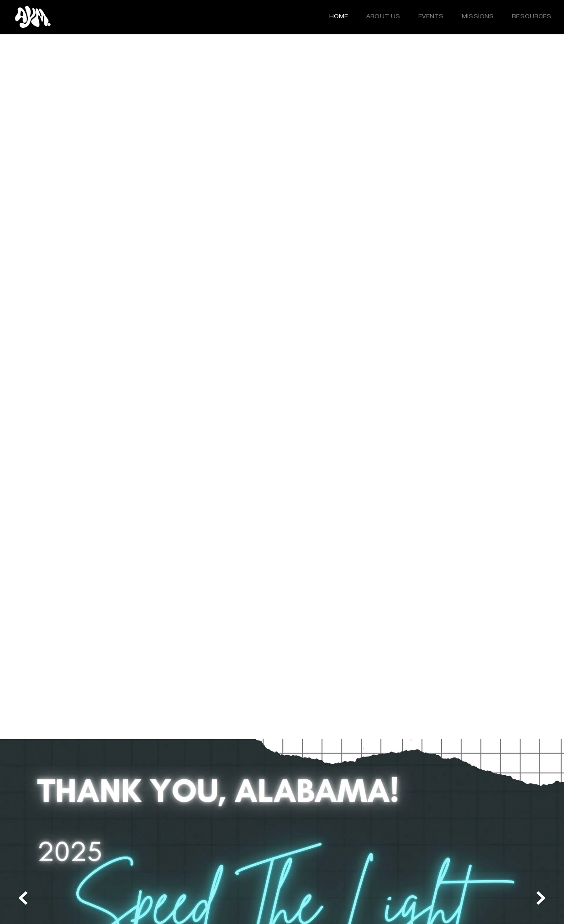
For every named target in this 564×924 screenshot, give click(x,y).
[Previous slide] (23, 898)
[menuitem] (339, 17)
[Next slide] (541, 898)
